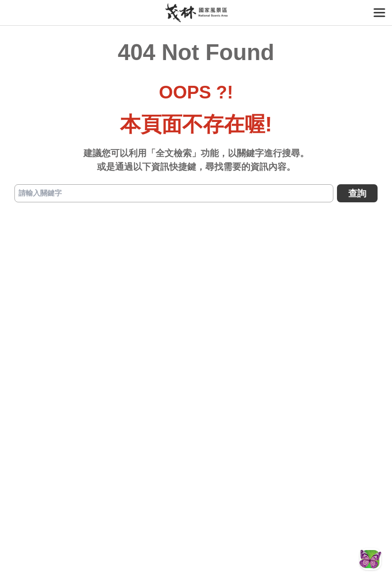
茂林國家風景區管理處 (196, 13)
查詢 (357, 193)
